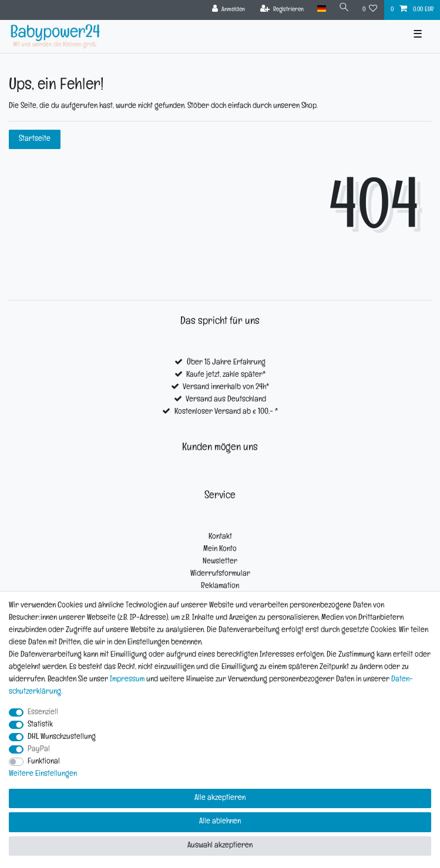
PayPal (39, 750)
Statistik (40, 725)
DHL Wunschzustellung (62, 737)
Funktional (44, 762)
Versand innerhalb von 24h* (226, 388)
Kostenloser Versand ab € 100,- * (226, 412)
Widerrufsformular (220, 574)
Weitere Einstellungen (43, 774)
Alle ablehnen (220, 822)
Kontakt (220, 537)
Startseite (35, 139)
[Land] (321, 9)
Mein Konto (220, 550)
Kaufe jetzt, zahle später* (226, 375)
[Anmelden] (229, 10)
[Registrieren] (282, 10)
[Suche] (344, 9)
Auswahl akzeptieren (220, 846)
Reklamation (220, 587)
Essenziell (43, 713)
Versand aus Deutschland (226, 400)
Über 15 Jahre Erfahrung (226, 363)
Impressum (127, 680)
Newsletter (220, 562)
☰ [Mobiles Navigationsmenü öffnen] (418, 36)
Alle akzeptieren (220, 798)
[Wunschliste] (370, 10)
